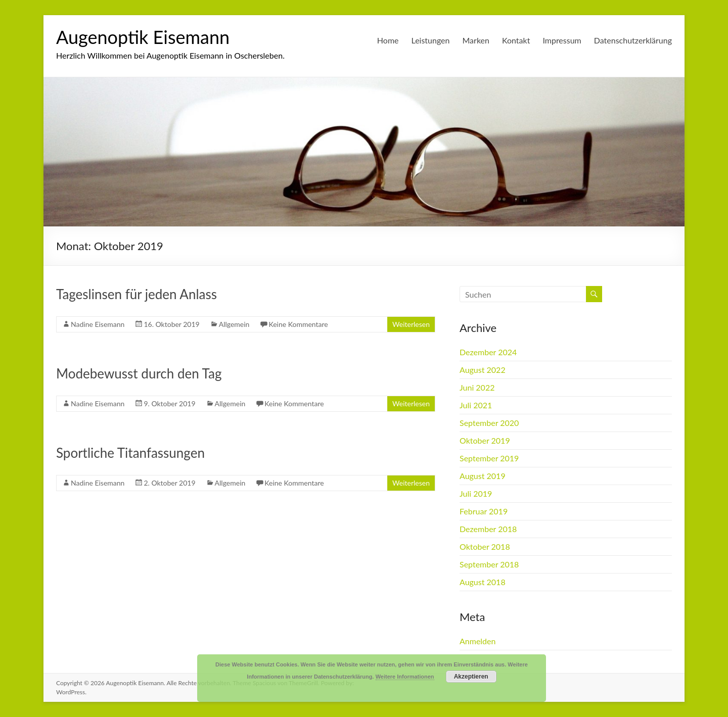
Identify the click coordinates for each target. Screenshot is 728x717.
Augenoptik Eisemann (143, 37)
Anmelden (477, 641)
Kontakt (516, 40)
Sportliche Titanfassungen (130, 453)
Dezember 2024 (488, 352)
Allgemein (234, 324)
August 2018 (483, 582)
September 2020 (489, 423)
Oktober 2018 (485, 546)
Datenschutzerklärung (633, 40)
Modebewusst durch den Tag (139, 373)
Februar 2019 (484, 511)
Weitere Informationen (405, 677)
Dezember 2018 (488, 529)
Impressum (562, 40)
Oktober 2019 (485, 440)
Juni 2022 (477, 387)
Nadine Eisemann (98, 324)
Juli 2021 (476, 405)
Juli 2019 (476, 493)
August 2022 (483, 370)
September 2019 (489, 458)
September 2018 (489, 564)
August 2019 (483, 476)
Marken (476, 40)
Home (388, 40)
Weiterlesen (411, 324)
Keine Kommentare (298, 324)
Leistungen (431, 40)
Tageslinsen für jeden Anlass (136, 294)
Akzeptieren (471, 677)
